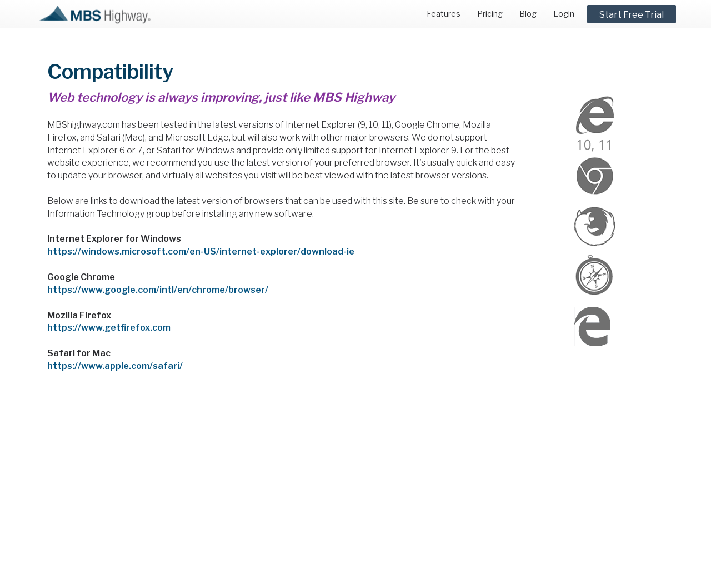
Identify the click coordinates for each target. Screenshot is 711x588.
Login (564, 14)
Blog (528, 14)
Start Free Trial (632, 15)
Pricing (490, 14)
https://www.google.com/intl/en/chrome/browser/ (158, 290)
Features (444, 14)
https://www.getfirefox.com (109, 328)
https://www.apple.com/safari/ (115, 366)
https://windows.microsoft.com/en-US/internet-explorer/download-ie (201, 251)
